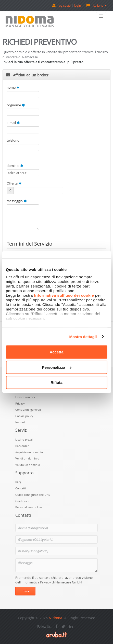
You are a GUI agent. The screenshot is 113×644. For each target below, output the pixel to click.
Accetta (56, 352)
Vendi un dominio (27, 458)
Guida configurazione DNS (33, 495)
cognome (16, 105)
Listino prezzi (24, 439)
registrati (64, 5)
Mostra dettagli (83, 336)
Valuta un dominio (28, 465)
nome (13, 87)
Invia (25, 591)
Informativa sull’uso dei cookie (64, 295)
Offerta (14, 183)
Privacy (20, 403)
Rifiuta (56, 382)
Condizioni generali (28, 410)
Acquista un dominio (29, 452)
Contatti (21, 488)
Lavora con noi (25, 397)
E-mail (13, 123)
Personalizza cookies (29, 507)
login (77, 5)
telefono (13, 140)
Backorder (22, 446)
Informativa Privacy (36, 582)
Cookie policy (24, 416)
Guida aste (22, 501)
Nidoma (55, 618)
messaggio (17, 201)
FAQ (18, 482)
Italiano (96, 5)
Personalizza (57, 367)
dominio (15, 166)
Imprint (20, 422)
